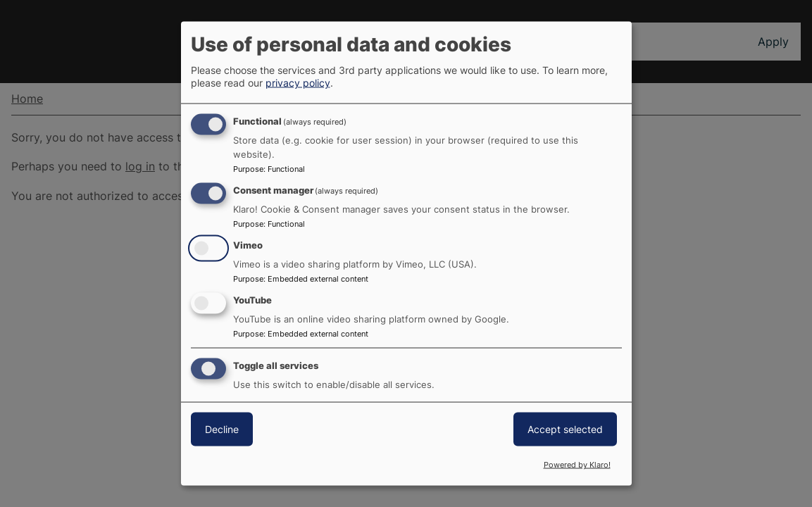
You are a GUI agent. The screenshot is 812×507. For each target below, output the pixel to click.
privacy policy (298, 83)
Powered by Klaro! (577, 465)
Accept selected (565, 428)
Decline (222, 428)
